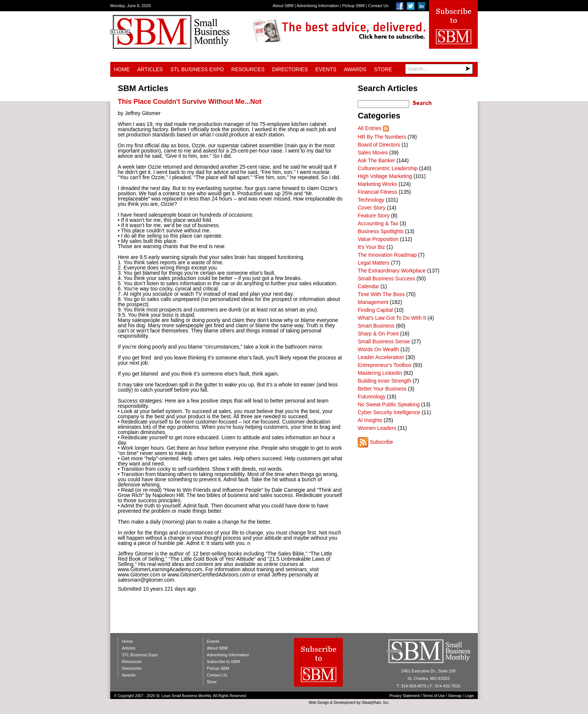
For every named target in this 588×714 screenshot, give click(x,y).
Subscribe (381, 442)
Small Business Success (386, 278)
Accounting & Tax (378, 223)
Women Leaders (377, 428)
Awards (355, 69)
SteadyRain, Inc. (376, 703)
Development (345, 703)
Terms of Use (434, 696)
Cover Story (372, 208)
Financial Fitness (377, 192)
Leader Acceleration (381, 357)
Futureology (372, 397)
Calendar (368, 286)
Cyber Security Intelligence (389, 412)
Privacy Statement (404, 696)
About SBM (283, 6)
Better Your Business (382, 389)
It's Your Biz (371, 247)
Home (122, 69)
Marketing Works (377, 184)
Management (373, 302)
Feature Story (374, 216)
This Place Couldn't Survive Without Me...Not (190, 102)
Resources (248, 69)
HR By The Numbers (382, 137)
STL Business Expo (197, 69)
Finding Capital (375, 310)
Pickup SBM (354, 6)
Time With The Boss (381, 294)
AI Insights (370, 420)
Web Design (319, 703)
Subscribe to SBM (223, 662)
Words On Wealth (378, 349)
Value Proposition (378, 239)
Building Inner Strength (384, 381)
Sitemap (455, 696)
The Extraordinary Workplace (392, 271)
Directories (290, 69)
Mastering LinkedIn (380, 373)
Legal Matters (374, 263)
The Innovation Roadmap (387, 255)
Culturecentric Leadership (388, 168)
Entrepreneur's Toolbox (385, 365)
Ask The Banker (376, 160)
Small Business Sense (384, 341)
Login (469, 696)
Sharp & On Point (378, 334)
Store (383, 69)
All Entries (370, 128)
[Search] (439, 69)
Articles (150, 69)
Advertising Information (318, 6)
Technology (371, 200)
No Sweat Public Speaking (389, 404)
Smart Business (376, 326)
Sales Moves (373, 153)
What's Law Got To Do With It (392, 318)
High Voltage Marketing (385, 176)
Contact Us (378, 6)
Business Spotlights (381, 231)
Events (326, 69)
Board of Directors (379, 145)
